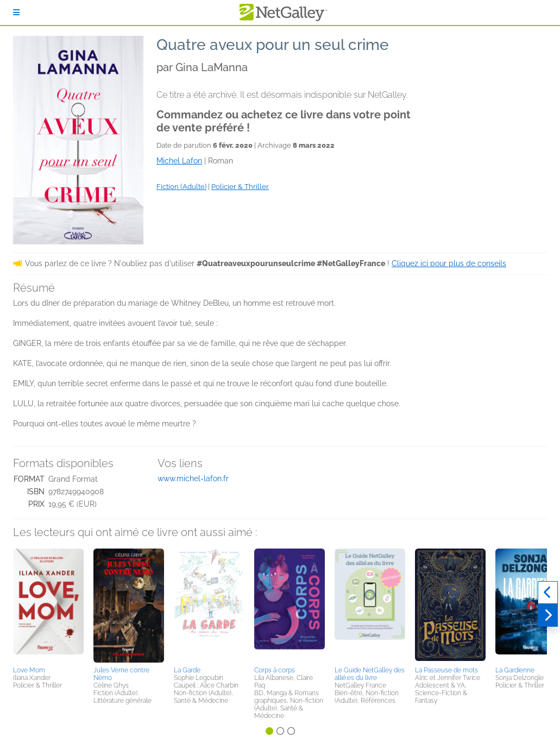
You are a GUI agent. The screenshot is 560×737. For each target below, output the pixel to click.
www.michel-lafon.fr (193, 478)
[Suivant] (548, 615)
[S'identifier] (16, 12)
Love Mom (29, 670)
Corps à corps (275, 670)
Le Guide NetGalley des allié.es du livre (370, 674)
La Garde (187, 670)
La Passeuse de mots (446, 670)
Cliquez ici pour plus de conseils (449, 263)
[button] (48, 606)
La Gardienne (515, 670)
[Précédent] (548, 593)
